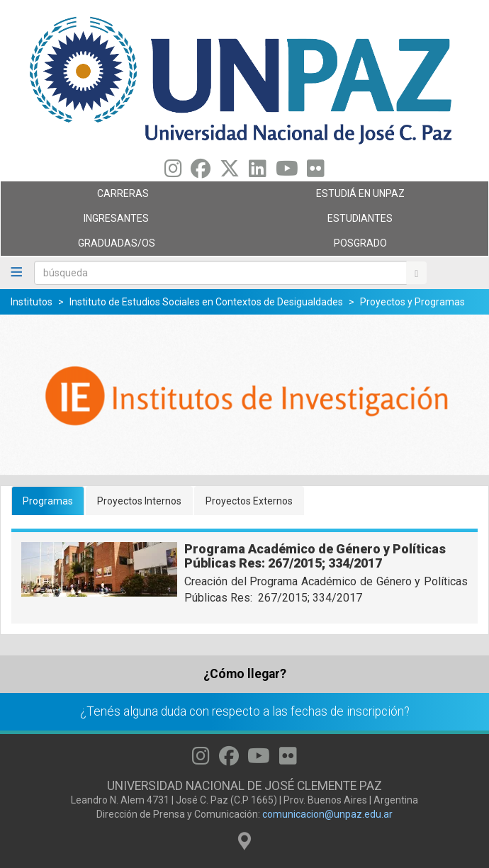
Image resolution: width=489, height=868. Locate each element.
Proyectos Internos (139, 501)
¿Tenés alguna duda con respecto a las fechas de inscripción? (245, 711)
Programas (48, 501)
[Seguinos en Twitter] (230, 172)
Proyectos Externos (249, 501)
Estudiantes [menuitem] (363, 222)
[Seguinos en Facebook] (201, 172)
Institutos (32, 302)
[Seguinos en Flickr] (316, 172)
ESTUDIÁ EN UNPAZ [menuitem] (363, 197)
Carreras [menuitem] (119, 197)
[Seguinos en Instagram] (173, 172)
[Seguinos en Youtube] (287, 172)
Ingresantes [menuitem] (119, 222)
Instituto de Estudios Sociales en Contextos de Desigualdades (206, 302)
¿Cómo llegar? (245, 674)
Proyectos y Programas (412, 302)
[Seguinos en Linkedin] (258, 172)
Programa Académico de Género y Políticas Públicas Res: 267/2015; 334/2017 (315, 556)
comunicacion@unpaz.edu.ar (327, 814)
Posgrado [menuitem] (363, 247)
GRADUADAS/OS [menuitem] (119, 247)
